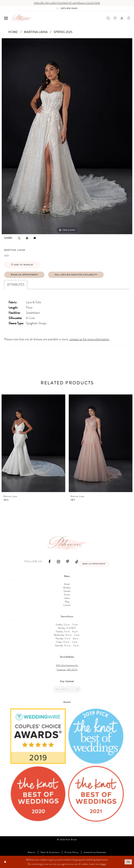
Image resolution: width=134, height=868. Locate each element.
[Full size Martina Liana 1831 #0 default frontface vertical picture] (67, 136)
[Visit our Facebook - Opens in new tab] (50, 561)
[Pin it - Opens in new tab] (27, 238)
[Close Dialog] (5, 862)
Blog (67, 602)
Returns (31, 852)
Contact (67, 605)
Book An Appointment (24, 275)
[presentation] (33, 443)
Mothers (67, 588)
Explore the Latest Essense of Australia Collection (67, 3)
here (103, 864)
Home (13, 32)
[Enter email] (67, 689)
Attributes (16, 285)
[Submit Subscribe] (77, 689)
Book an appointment (94, 564)
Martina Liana (36, 32)
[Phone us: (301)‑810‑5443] (67, 8)
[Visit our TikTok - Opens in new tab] (77, 561)
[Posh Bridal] (22, 18)
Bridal (67, 584)
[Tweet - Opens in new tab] (19, 238)
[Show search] (108, 18)
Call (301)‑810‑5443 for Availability (76, 275)
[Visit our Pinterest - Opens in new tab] (68, 561)
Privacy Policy (72, 852)
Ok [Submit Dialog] (128, 862)
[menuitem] (6, 18)
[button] (6, 18)
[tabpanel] (67, 136)
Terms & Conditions (50, 852)
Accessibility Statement (95, 852)
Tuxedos (67, 591)
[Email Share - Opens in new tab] (35, 238)
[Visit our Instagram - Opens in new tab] (58, 561)
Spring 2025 (63, 32)
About (67, 598)
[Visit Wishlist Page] (115, 18)
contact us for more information (89, 339)
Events (67, 595)
